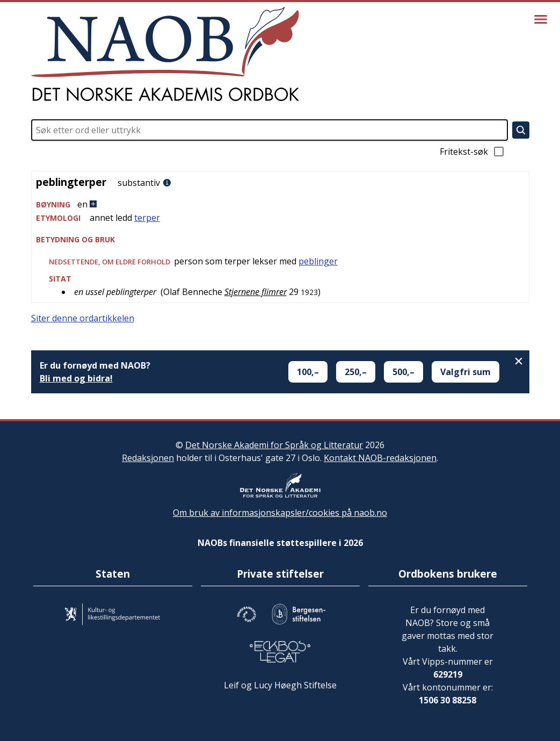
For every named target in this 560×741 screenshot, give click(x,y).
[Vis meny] (541, 19)
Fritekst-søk (472, 152)
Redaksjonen (148, 458)
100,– (308, 372)
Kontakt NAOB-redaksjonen (380, 458)
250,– (356, 372)
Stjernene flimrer (256, 292)
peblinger (318, 261)
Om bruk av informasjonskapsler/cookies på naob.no (280, 513)
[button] (280, 204)
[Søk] (521, 130)
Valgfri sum (466, 372)
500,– (403, 372)
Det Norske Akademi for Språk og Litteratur (274, 445)
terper (147, 218)
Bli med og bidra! (76, 378)
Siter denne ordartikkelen (83, 318)
